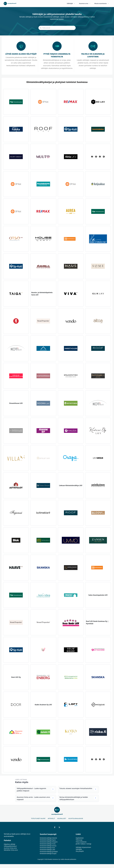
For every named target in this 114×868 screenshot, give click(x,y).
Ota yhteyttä (80, 851)
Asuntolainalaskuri (76, 818)
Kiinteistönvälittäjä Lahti (47, 850)
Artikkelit (51, 818)
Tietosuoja (79, 840)
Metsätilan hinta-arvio (11, 850)
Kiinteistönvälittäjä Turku (48, 844)
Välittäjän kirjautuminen (83, 847)
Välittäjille (79, 849)
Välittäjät (71, 3)
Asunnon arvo (85, 3)
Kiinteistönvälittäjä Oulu (47, 848)
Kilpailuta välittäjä (9, 844)
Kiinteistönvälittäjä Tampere (49, 842)
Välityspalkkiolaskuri (10, 846)
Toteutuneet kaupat (38, 818)
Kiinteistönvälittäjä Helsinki (48, 838)
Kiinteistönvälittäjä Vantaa (48, 846)
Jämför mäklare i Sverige (83, 844)
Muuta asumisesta (102, 3)
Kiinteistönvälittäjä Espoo (48, 840)
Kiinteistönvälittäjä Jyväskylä (49, 852)
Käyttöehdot (80, 838)
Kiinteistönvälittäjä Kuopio (48, 853)
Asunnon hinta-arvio (10, 848)
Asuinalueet (62, 818)
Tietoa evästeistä (81, 842)
